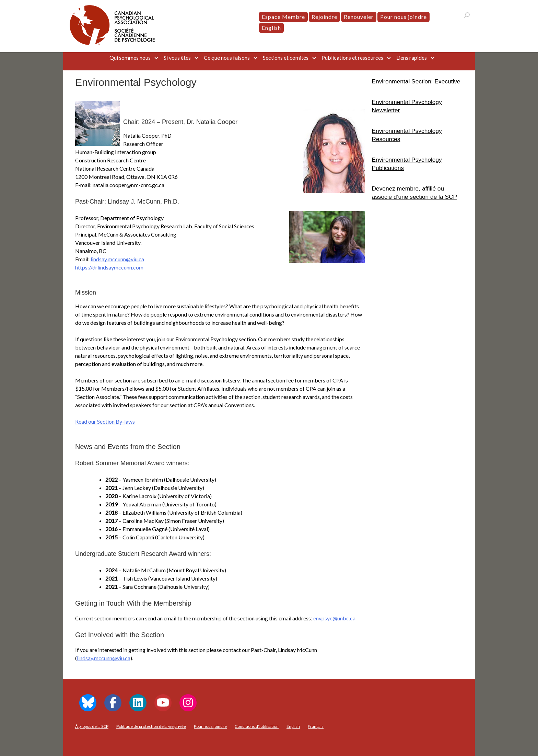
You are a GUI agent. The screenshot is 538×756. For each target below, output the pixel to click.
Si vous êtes (177, 58)
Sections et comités (286, 58)
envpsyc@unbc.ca (334, 618)
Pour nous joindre (403, 17)
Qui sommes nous (130, 58)
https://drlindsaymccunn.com (109, 267)
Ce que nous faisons (227, 58)
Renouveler (359, 17)
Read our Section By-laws (105, 421)
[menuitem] (271, 28)
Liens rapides (412, 58)
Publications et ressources (352, 58)
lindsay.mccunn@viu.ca (117, 259)
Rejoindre (324, 17)
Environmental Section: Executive (416, 81)
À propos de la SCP (92, 726)
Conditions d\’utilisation (257, 726)
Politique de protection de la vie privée (151, 726)
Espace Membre (283, 17)
